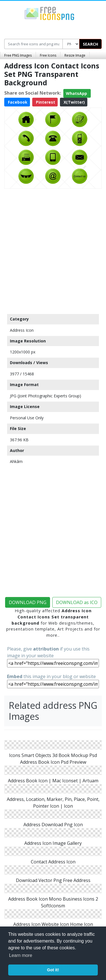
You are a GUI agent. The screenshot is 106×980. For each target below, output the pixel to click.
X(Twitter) (74, 102)
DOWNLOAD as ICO (77, 602)
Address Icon (22, 330)
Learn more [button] (21, 955)
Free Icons (48, 55)
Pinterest (45, 102)
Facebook (17, 102)
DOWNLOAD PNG (28, 602)
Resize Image (75, 55)
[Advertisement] (53, 250)
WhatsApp (77, 93)
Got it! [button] (53, 970)
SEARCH (90, 44)
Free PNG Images (18, 55)
